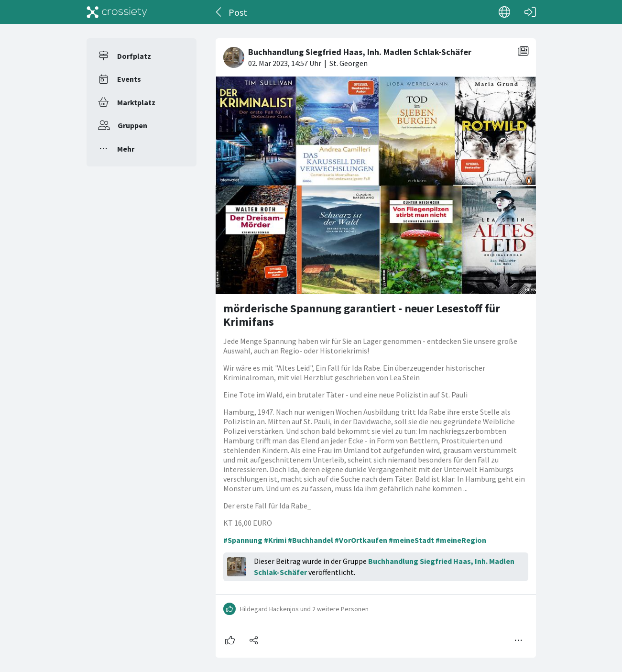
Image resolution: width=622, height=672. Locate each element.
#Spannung (243, 540)
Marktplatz (136, 102)
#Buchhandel (311, 540)
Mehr (126, 149)
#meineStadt (411, 540)
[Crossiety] (117, 12)
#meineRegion (461, 540)
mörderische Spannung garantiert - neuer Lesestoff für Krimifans (362, 315)
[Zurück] (219, 12)
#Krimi (275, 540)
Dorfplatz (134, 56)
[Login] (530, 12)
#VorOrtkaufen (361, 540)
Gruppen (132, 125)
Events (129, 79)
